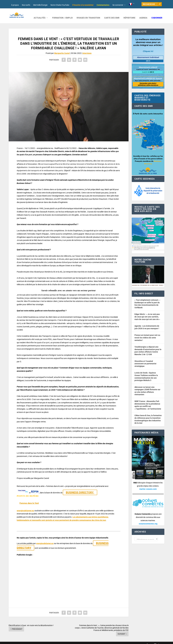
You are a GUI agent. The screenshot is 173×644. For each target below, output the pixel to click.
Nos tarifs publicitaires (67, 641)
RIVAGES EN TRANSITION (88, 14)
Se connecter (118, 5)
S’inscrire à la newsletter (83, 5)
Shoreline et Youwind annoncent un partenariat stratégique (145, 360)
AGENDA (143, 14)
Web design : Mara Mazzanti (20, 641)
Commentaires (103, 5)
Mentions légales (83, 641)
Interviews (87, 49)
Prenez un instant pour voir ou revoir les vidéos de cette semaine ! (147, 334)
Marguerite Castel (62, 49)
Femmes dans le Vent (29, 499)
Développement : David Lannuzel (44, 641)
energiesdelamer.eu (25, 507)
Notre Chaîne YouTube (60, 5)
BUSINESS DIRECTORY (80, 488)
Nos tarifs (26, 5)
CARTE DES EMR (112, 14)
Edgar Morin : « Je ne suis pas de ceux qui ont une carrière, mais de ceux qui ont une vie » (147, 313)
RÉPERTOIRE (129, 14)
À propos (15, 5)
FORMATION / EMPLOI (62, 14)
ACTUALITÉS (40, 14)
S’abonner (157, 14)
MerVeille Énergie (40, 5)
